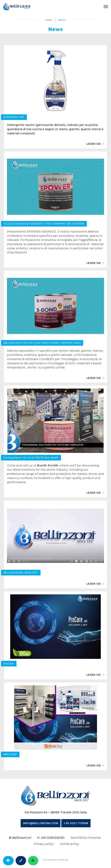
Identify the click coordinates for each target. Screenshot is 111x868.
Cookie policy (69, 844)
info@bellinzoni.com (41, 823)
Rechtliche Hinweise (86, 838)
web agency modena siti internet (56, 860)
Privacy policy (44, 844)
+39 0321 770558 (76, 823)
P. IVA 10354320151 (51, 838)
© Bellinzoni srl (20, 838)
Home (49, 20)
